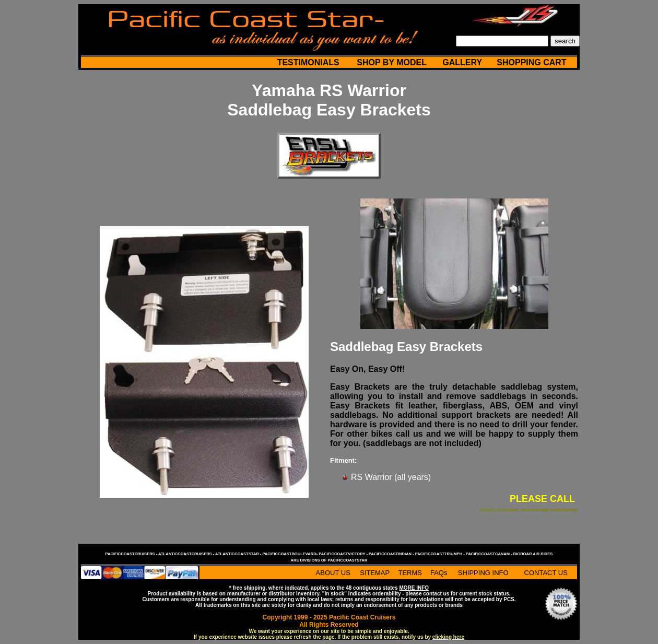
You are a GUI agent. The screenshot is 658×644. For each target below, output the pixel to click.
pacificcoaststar (347, 560)
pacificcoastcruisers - (132, 554)
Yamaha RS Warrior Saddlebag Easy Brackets (329, 100)
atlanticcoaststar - (239, 554)
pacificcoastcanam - (490, 554)
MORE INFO (414, 588)
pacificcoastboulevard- (290, 554)
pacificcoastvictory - (344, 554)
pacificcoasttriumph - (440, 554)
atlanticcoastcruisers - (187, 554)
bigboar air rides (533, 554)
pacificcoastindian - (392, 554)
